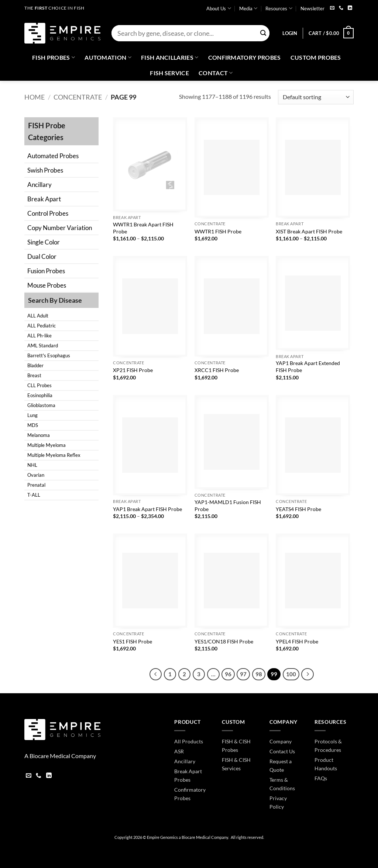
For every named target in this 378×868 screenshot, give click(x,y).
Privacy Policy (278, 802)
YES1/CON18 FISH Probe (224, 641)
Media (248, 8)
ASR (179, 751)
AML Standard (43, 346)
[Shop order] (316, 97)
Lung (32, 415)
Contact (216, 73)
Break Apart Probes (188, 775)
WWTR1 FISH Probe (218, 231)
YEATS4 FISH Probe (298, 509)
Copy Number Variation (60, 228)
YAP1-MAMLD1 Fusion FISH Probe (228, 506)
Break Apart (44, 199)
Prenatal (36, 485)
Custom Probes (316, 57)
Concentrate (78, 97)
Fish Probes (54, 58)
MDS (33, 425)
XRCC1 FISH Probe (217, 370)
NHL (32, 465)
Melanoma (39, 435)
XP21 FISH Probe (133, 370)
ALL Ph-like (39, 336)
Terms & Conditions (282, 784)
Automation (108, 58)
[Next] (307, 674)
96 (228, 674)
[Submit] (263, 33)
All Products (189, 741)
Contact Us (282, 751)
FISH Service (169, 73)
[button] (290, 33)
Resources (279, 8)
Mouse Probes (47, 285)
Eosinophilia (40, 395)
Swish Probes (45, 170)
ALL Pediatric (42, 326)
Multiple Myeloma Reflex (54, 455)
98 (259, 674)
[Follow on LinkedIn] (350, 8)
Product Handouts (326, 764)
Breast (34, 375)
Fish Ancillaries (170, 58)
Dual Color (42, 256)
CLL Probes (39, 385)
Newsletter (312, 8)
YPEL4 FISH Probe (297, 641)
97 (243, 674)
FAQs (321, 778)
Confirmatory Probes (245, 57)
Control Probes (48, 213)
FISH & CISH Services (236, 764)
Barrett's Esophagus (49, 355)
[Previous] (156, 674)
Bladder (35, 365)
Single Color (44, 242)
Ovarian (36, 475)
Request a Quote (281, 765)
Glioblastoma (41, 405)
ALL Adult (38, 316)
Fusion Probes (46, 271)
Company (281, 741)
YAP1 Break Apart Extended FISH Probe (308, 367)
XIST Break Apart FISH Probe (309, 231)
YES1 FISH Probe (133, 641)
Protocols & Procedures (328, 746)
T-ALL (34, 495)
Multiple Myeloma (47, 445)
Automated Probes (53, 156)
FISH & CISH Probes (236, 746)
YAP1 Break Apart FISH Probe (147, 509)
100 (291, 674)
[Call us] (341, 8)
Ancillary (39, 185)
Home (35, 97)
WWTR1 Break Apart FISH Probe (143, 228)
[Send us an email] (332, 8)
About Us (219, 8)
